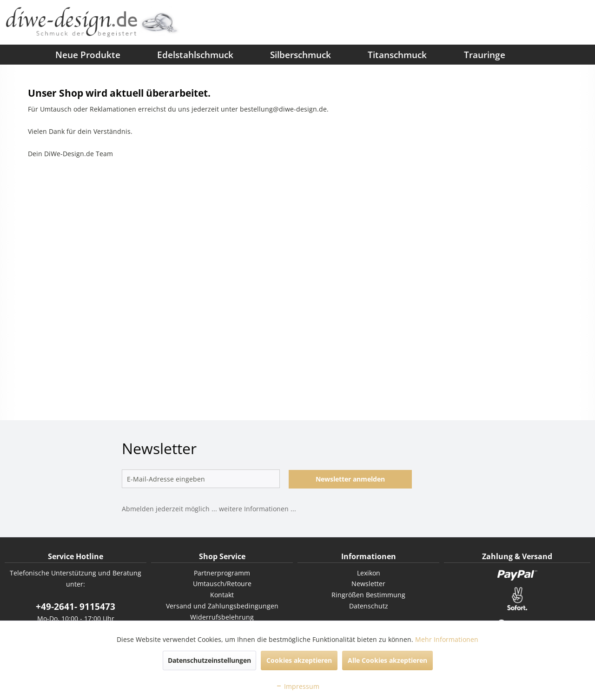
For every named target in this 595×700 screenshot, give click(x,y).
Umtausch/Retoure (222, 584)
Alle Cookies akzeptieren (387, 660)
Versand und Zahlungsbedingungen (222, 606)
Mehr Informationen (447, 639)
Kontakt (222, 595)
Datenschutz (369, 606)
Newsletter (368, 584)
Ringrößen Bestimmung (368, 595)
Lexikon (369, 573)
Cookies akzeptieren (299, 660)
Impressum (297, 686)
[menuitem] (18, 54)
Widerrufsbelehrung (222, 617)
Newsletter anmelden (350, 479)
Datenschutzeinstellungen (209, 660)
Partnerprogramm (222, 573)
